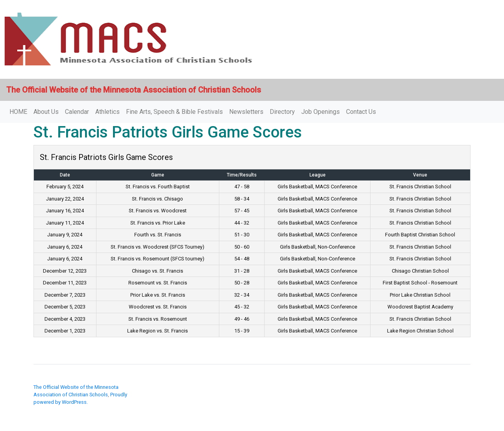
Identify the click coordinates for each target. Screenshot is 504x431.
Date (65, 175)
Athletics (107, 112)
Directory (282, 112)
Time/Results (242, 175)
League (318, 175)
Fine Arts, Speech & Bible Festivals (174, 112)
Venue (420, 175)
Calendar (77, 112)
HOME (18, 112)
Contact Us (361, 112)
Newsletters (246, 112)
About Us (46, 112)
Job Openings (321, 112)
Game (158, 175)
